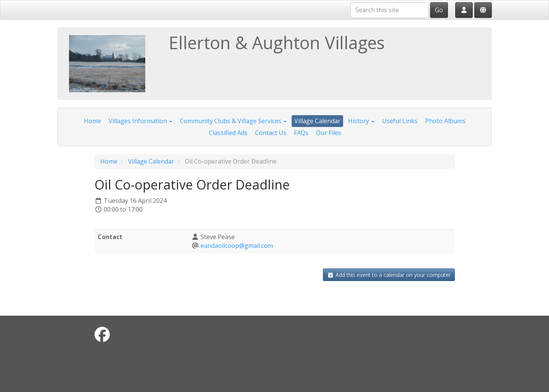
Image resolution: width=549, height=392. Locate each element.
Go (439, 10)
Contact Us (271, 133)
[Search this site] (389, 10)
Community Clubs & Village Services (233, 121)
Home (92, 121)
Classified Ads (228, 133)
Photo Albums (445, 121)
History (361, 121)
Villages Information (140, 121)
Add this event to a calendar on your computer (389, 275)
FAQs (301, 133)
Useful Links (400, 121)
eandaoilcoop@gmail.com (237, 246)
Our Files (329, 133)
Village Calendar (317, 121)
